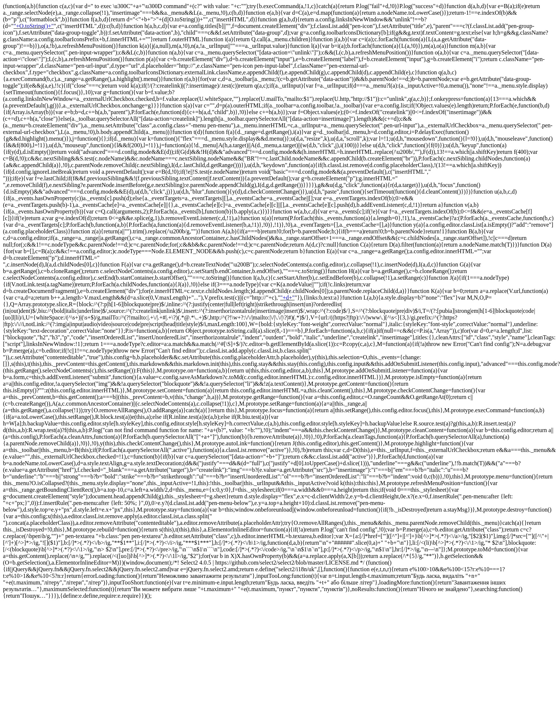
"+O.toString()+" (34, 26)
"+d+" (288, 298)
